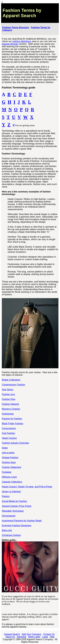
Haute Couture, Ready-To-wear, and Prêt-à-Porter (27, 487)
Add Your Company (32, 634)
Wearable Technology (13, 511)
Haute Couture (9, 438)
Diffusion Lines (9, 477)
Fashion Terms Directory (16, 27)
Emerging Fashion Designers (17, 525)
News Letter (34, 637)
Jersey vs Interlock (11, 491)
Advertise (21, 637)
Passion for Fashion (12, 419)
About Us (10, 637)
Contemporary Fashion (13, 385)
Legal (45, 637)
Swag (5, 448)
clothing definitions (22, 41)
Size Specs (8, 389)
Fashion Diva (8, 399)
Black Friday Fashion (12, 423)
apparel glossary (10, 44)
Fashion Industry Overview (15, 443)
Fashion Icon (8, 394)
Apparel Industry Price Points (17, 506)
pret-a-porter (8, 453)
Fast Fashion (8, 433)
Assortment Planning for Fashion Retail (22, 521)
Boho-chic (7, 530)
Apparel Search (12, 634)
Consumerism (9, 428)
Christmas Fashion (11, 535)
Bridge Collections (11, 380)
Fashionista (8, 414)
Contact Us (49, 634)
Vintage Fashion (10, 457)
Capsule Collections (12, 482)
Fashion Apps (9, 462)
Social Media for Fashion (14, 501)
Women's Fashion (11, 409)
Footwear (7, 472)
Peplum (6, 496)
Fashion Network (10, 404)
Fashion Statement (11, 467)
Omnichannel (9, 516)
